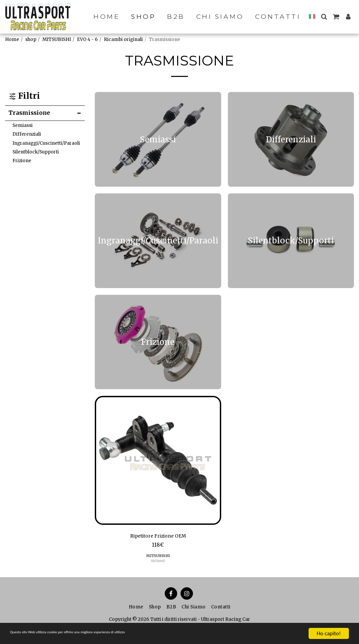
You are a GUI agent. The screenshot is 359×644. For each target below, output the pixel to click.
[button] (324, 17)
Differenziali (27, 134)
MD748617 (158, 563)
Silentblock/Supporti (36, 152)
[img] (158, 460)
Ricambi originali (123, 39)
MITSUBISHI (57, 39)
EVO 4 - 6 (87, 39)
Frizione (22, 161)
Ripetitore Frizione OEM (158, 537)
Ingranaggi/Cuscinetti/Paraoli (46, 143)
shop (31, 39)
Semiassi (23, 125)
